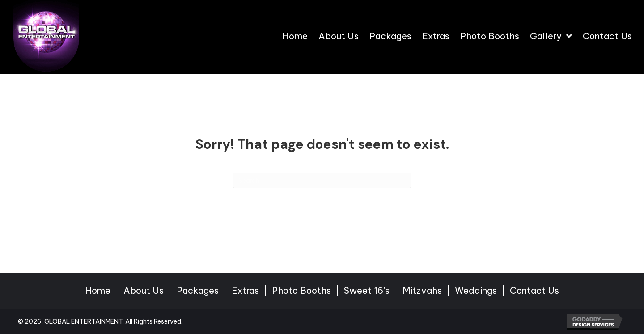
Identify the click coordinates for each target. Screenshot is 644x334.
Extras (245, 291)
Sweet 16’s (367, 291)
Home (98, 291)
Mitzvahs (422, 291)
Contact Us (534, 291)
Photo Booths (301, 291)
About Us (144, 291)
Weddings (476, 291)
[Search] (322, 180)
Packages (198, 291)
